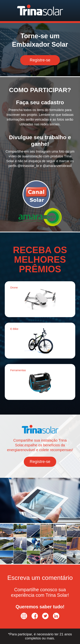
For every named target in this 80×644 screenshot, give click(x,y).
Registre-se (40, 60)
